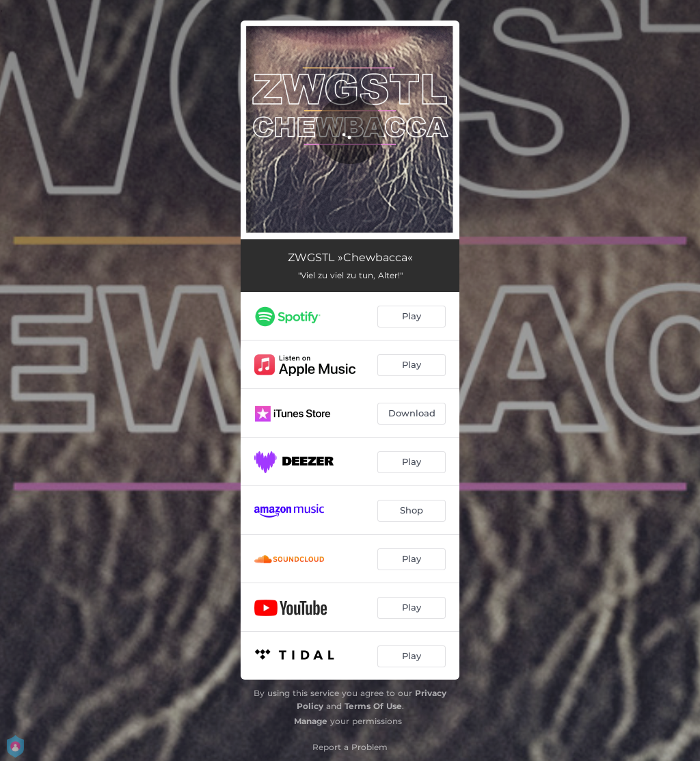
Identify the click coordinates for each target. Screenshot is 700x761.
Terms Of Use (373, 706)
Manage (311, 721)
